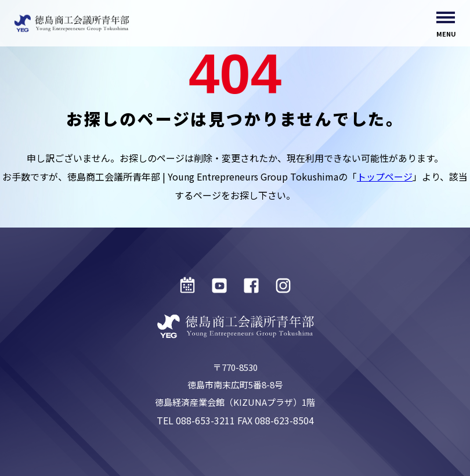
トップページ (385, 176)
